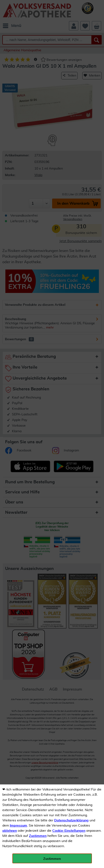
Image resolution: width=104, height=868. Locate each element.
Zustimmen (38, 836)
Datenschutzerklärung (71, 820)
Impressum (18, 826)
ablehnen (10, 831)
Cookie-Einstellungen (69, 831)
